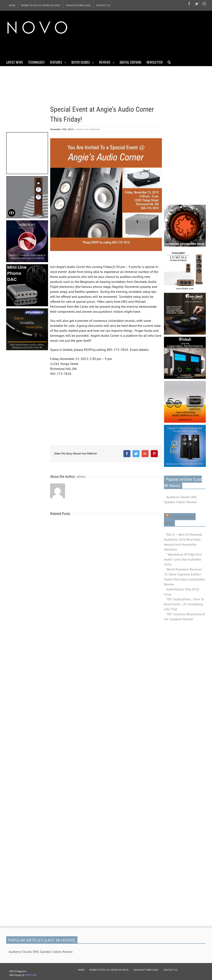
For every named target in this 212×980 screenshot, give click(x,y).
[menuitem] (12, 5)
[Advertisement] (82, 47)
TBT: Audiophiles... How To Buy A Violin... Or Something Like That (184, 604)
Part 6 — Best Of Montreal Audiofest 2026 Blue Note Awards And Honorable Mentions (183, 542)
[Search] (169, 62)
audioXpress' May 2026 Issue (182, 592)
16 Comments (93, 129)
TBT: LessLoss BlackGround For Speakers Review (184, 617)
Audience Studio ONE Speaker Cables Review (180, 499)
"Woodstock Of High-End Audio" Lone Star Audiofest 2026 (183, 559)
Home (79, 129)
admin (81, 477)
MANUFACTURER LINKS (146, 970)
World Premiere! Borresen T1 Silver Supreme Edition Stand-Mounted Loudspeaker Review (185, 577)
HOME (81, 970)
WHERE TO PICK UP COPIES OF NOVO (109, 970)
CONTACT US (170, 970)
